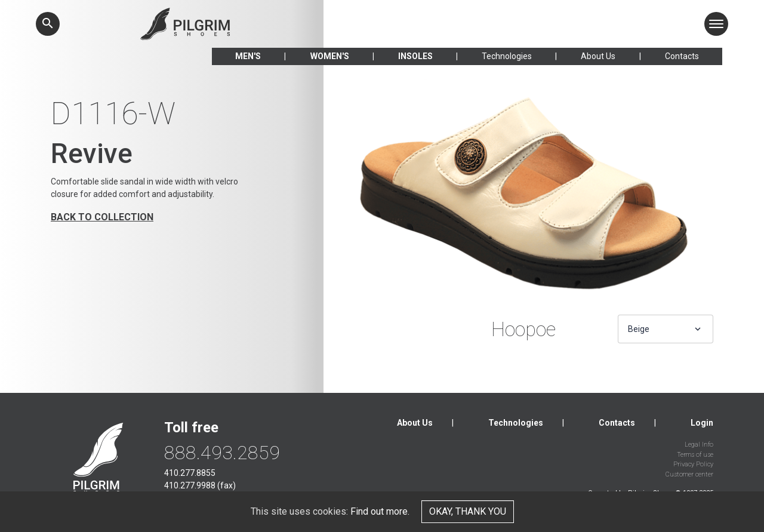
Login (702, 423)
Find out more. (380, 511)
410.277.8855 (190, 473)
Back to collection (102, 217)
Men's (248, 56)
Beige (639, 329)
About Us (598, 56)
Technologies (507, 56)
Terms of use (695, 455)
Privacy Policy (693, 464)
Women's (330, 56)
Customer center (689, 474)
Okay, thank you (468, 511)
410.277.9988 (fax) (200, 485)
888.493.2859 (222, 453)
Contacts (682, 56)
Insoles (415, 56)
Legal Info (699, 445)
